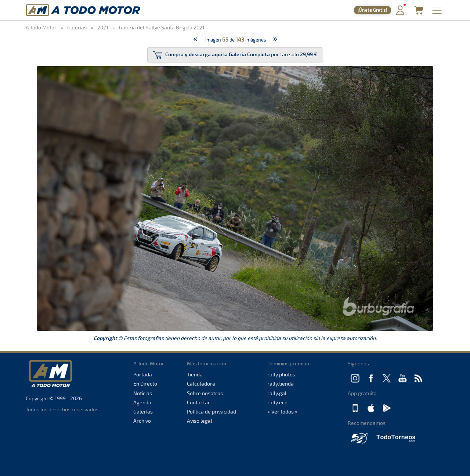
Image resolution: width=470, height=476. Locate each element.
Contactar (198, 402)
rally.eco (277, 402)
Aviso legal (200, 421)
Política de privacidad (211, 411)
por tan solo (235, 55)
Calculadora (201, 384)
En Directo (145, 384)
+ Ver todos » (282, 411)
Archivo (142, 421)
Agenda (142, 402)
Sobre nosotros (205, 393)
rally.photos (281, 374)
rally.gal (277, 393)
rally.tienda (281, 384)
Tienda (195, 374)
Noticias (143, 393)
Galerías (143, 411)
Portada (143, 374)
